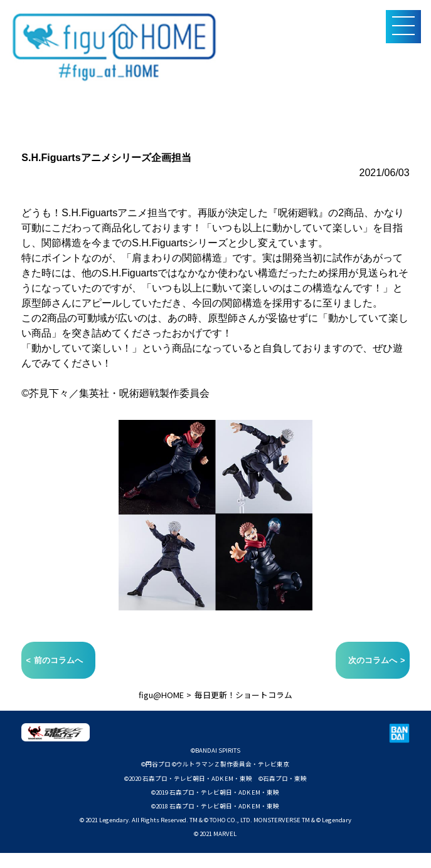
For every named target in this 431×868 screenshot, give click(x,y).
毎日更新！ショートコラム (243, 695)
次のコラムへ (373, 660)
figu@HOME (161, 695)
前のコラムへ (58, 660)
